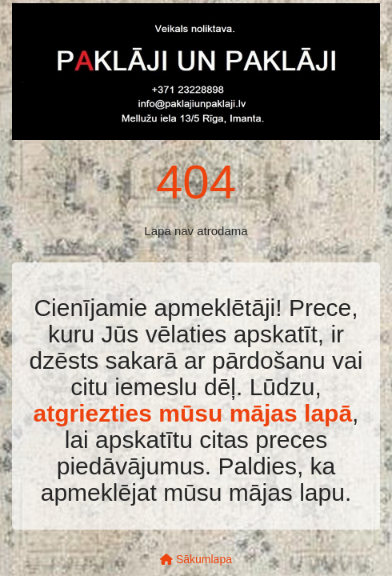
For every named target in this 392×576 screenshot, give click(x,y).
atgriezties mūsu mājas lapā (193, 413)
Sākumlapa (196, 559)
